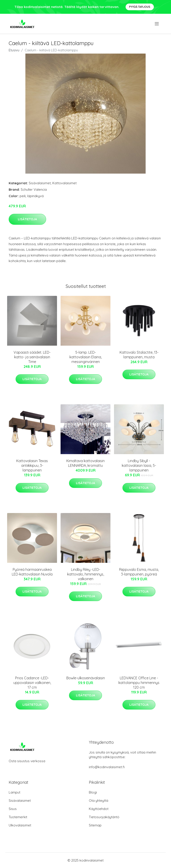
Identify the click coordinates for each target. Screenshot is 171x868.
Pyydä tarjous (140, 7)
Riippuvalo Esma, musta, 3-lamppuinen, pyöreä (139, 572)
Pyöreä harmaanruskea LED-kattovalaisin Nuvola (32, 572)
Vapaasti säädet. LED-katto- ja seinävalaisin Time (32, 357)
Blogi (93, 792)
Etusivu (14, 50)
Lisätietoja (27, 219)
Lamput (14, 792)
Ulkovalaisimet (20, 825)
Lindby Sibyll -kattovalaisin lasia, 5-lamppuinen (139, 465)
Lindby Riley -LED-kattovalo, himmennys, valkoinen (86, 574)
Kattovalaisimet (64, 183)
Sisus (13, 809)
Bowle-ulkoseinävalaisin (86, 678)
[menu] (157, 24)
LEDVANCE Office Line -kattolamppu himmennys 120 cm (139, 683)
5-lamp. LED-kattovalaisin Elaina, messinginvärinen (86, 357)
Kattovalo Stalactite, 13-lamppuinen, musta (139, 355)
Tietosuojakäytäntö (104, 817)
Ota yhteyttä (99, 801)
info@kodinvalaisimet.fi (107, 767)
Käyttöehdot (99, 809)
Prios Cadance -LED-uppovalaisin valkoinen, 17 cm (32, 683)
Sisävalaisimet (40, 183)
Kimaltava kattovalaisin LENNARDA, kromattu (85, 463)
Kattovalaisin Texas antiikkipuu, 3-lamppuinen (32, 465)
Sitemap (95, 825)
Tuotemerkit (18, 817)
